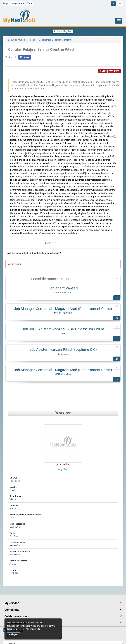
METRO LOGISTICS (63, 313)
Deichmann (63, 354)
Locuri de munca (16, 40)
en (120, 4)
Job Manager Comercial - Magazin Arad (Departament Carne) (63, 309)
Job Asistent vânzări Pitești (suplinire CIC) (63, 350)
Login (6, 3)
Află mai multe (33, 629)
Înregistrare (18, 3)
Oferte (29, 3)
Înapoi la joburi (63, 31)
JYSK (63, 334)
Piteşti (32, 40)
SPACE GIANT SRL (63, 293)
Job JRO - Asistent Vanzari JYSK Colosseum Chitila (63, 329)
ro (114, 4)
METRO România (63, 374)
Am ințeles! (14, 634)
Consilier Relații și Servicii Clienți (55, 40)
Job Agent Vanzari (63, 288)
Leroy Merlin (63, 469)
